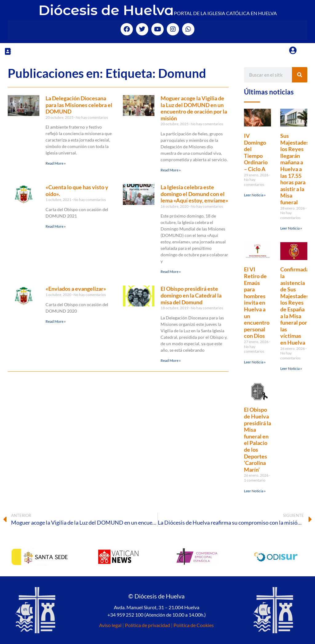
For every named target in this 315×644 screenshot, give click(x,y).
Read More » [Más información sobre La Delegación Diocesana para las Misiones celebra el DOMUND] (56, 163)
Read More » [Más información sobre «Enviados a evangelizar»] (56, 321)
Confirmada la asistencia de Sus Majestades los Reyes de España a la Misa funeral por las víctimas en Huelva (295, 306)
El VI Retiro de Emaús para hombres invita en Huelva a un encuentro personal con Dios (257, 302)
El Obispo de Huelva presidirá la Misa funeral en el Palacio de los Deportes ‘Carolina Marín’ (257, 439)
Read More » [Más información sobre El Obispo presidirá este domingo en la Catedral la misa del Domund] (171, 360)
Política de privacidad (148, 625)
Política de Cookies (194, 625)
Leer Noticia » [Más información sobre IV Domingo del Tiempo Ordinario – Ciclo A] (255, 195)
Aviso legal (110, 625)
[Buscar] (300, 75)
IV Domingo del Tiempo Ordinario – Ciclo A (256, 152)
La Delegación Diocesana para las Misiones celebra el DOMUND (79, 105)
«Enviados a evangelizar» (76, 289)
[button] (8, 51)
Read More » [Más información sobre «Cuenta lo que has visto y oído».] (56, 226)
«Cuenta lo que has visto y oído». (77, 190)
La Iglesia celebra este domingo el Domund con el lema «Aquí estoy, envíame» (194, 194)
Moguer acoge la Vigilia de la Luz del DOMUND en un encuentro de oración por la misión (194, 108)
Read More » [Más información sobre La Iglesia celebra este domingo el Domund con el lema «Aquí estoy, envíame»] (171, 272)
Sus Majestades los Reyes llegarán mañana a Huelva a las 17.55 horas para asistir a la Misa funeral (295, 169)
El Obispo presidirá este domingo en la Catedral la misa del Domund (191, 295)
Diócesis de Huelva (106, 10)
